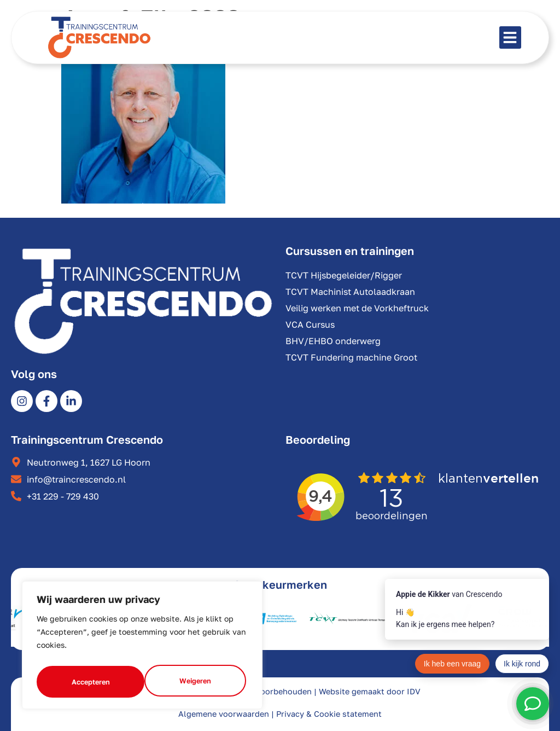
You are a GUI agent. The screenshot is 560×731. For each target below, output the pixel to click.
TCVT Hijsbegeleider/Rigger (344, 275)
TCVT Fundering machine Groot (351, 357)
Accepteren (194, 681)
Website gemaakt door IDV (370, 691)
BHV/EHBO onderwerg (333, 341)
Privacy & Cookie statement (329, 714)
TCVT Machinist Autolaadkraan (350, 292)
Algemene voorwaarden (224, 714)
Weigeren (86, 681)
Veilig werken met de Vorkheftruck (357, 308)
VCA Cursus (310, 324)
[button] (511, 37)
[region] (142, 648)
